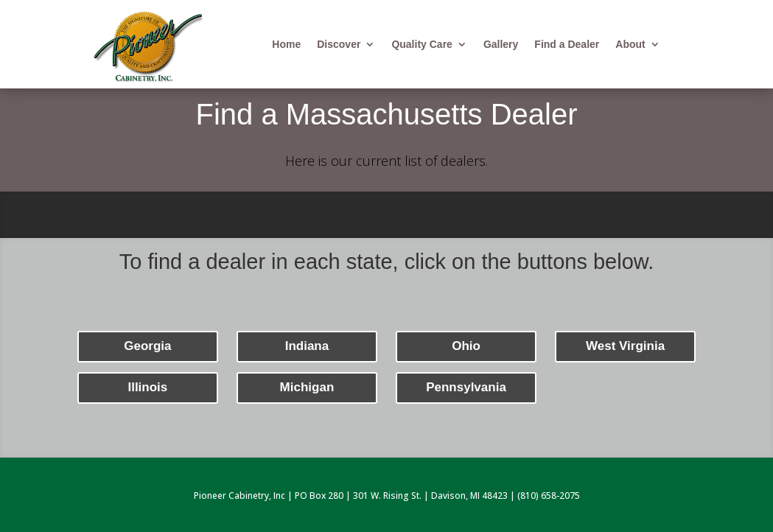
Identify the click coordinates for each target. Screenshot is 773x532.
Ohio (466, 346)
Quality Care (422, 45)
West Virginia (625, 346)
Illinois (147, 387)
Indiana (307, 346)
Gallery (501, 45)
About (630, 45)
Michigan (307, 387)
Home (286, 45)
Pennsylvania (466, 387)
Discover (339, 45)
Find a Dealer (567, 45)
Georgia (147, 346)
